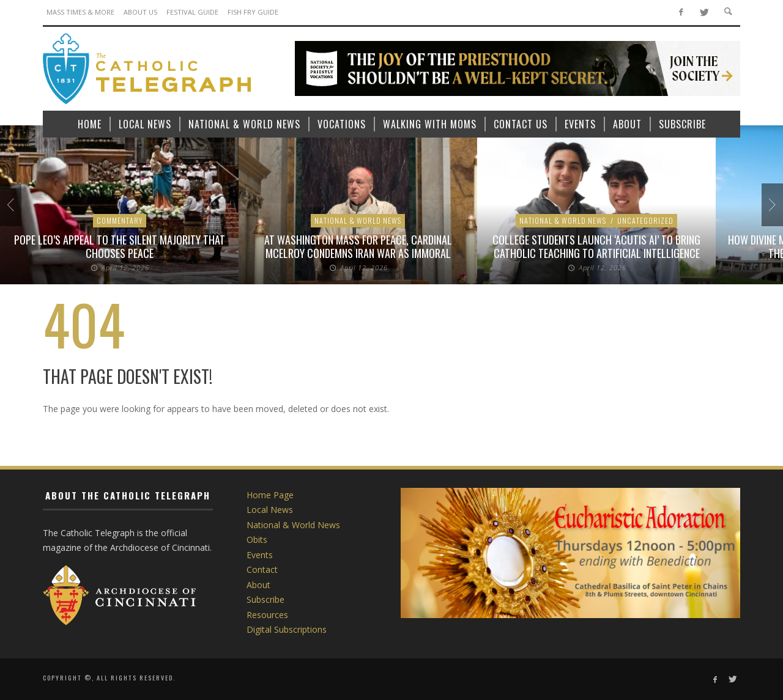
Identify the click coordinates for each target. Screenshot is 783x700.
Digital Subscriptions (287, 629)
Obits (257, 540)
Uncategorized (645, 220)
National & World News (358, 220)
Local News (270, 510)
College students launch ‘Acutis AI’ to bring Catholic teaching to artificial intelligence (596, 246)
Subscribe (265, 599)
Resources (267, 615)
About (258, 585)
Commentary (120, 220)
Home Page (270, 495)
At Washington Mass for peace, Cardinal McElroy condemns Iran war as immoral (358, 246)
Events (260, 555)
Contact (262, 569)
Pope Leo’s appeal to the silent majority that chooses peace (120, 246)
